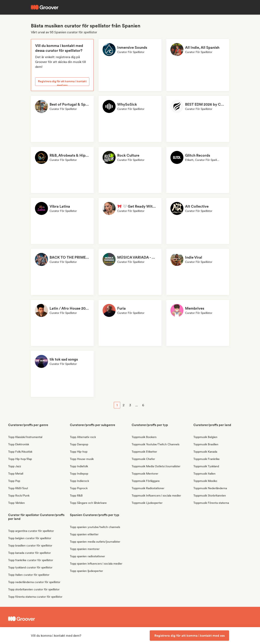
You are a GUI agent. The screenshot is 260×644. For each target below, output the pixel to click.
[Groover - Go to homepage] (39, 619)
